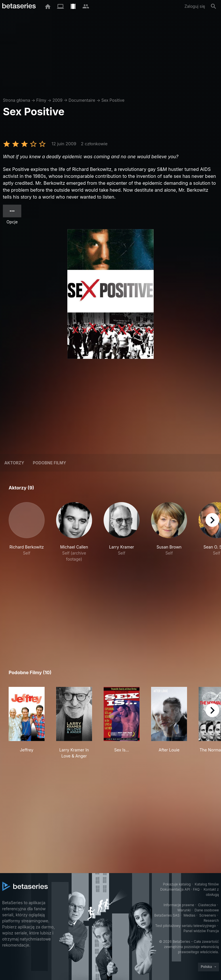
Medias (189, 915)
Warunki (184, 910)
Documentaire (82, 100)
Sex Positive (113, 100)
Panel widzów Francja (201, 931)
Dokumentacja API (175, 889)
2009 (57, 100)
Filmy (41, 100)
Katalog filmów (207, 884)
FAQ (196, 889)
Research (211, 920)
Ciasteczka (207, 905)
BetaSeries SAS (167, 915)
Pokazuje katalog (177, 884)
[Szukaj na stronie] (214, 6)
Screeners (207, 915)
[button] (27, 532)
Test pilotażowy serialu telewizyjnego (185, 926)
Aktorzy (14, 463)
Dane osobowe (207, 910)
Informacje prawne (179, 905)
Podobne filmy (49, 463)
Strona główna (17, 100)
